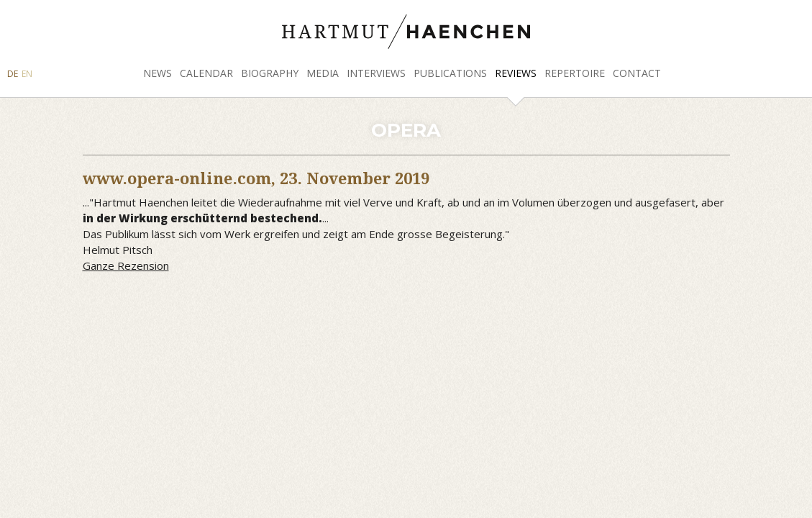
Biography (270, 73)
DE (13, 74)
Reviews (516, 73)
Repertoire (575, 73)
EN (27, 74)
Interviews (376, 73)
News (158, 73)
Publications (450, 73)
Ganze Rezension (126, 265)
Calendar (206, 73)
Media (323, 73)
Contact (637, 73)
